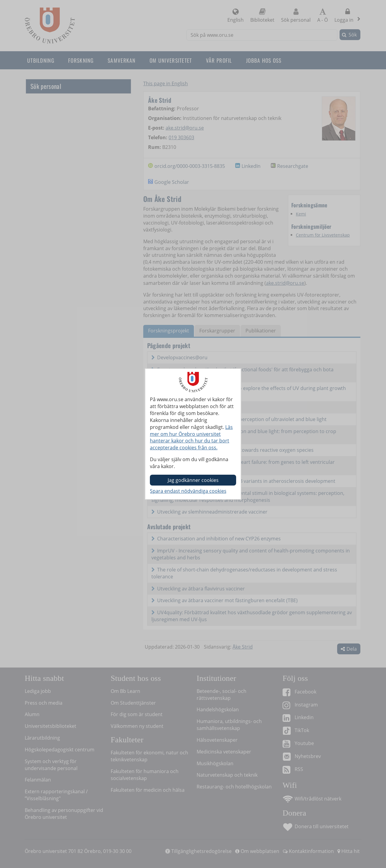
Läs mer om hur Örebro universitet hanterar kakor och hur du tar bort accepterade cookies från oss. (191, 437)
